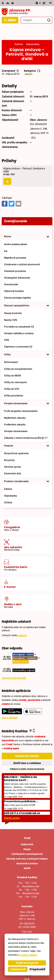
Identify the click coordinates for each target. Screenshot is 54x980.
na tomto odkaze (28, 955)
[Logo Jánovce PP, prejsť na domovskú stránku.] (27, 12)
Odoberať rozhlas (27, 742)
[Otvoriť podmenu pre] (48, 222)
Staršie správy (12, 804)
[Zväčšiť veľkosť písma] (44, 3)
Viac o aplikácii (10, 703)
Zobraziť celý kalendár (14, 664)
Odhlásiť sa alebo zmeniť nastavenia (27, 755)
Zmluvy (29, 60)
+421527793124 (27, 922)
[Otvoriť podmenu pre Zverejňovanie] (48, 215)
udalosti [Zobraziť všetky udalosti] (22, 621)
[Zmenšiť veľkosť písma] (40, 3)
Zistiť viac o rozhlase (27, 749)
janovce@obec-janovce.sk (27, 926)
